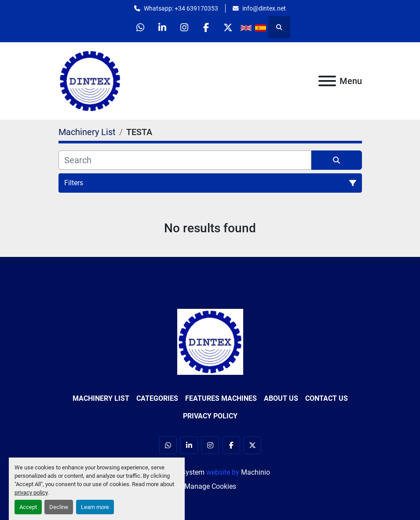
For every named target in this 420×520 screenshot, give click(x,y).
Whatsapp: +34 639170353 (181, 8)
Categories (157, 398)
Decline (59, 507)
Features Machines (221, 398)
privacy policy (31, 493)
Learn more (95, 507)
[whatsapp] (139, 27)
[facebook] (207, 27)
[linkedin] (162, 27)
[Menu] (327, 81)
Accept (28, 507)
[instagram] (184, 27)
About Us (281, 398)
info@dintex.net (264, 8)
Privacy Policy (210, 416)
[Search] (185, 160)
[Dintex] (210, 341)
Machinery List (101, 398)
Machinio (256, 472)
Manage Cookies (210, 486)
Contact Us (327, 398)
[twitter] (229, 27)
